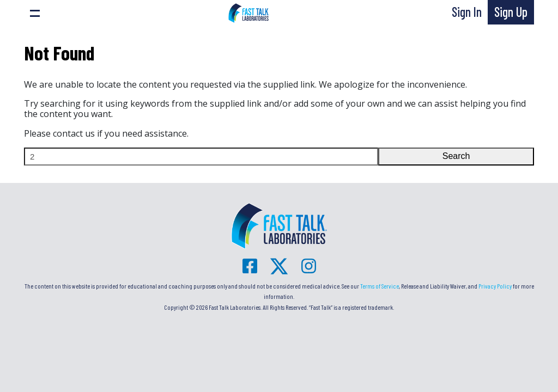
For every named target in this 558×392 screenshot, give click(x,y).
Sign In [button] (467, 12)
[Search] (201, 157)
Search (456, 156)
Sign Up (511, 12)
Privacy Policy (495, 286)
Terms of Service (380, 286)
